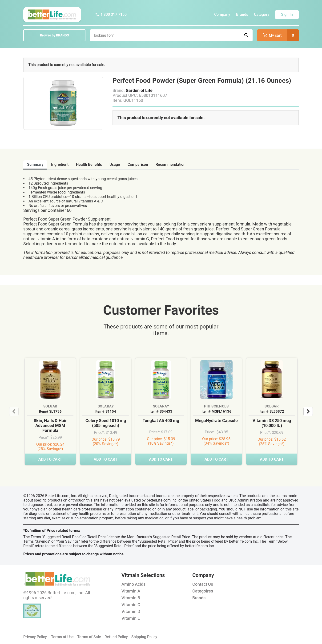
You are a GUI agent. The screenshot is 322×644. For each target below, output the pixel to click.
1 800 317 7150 (111, 14)
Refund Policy (116, 637)
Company (222, 14)
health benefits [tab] (89, 164)
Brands (242, 14)
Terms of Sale (89, 637)
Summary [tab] (35, 164)
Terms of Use (62, 637)
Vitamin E (131, 618)
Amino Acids (133, 584)
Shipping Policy (144, 637)
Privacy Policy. (35, 637)
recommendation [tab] (171, 164)
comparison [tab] (138, 164)
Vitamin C (131, 605)
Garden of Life (139, 90)
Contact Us (203, 584)
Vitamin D (131, 611)
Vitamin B (131, 598)
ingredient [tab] (60, 164)
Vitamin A (131, 591)
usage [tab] (115, 164)
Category (262, 14)
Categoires (203, 591)
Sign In (287, 14)
